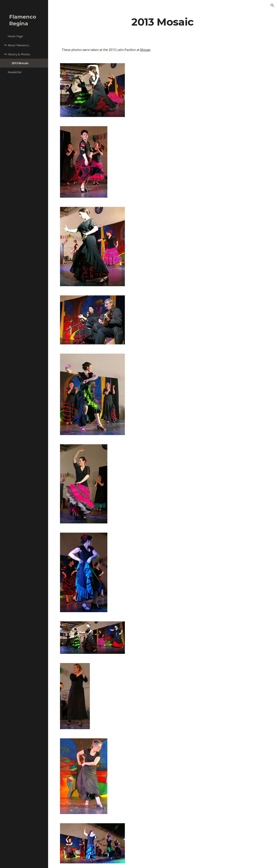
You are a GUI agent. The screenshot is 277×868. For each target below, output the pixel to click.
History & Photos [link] (19, 54)
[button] (272, 5)
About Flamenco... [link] (19, 45)
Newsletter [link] (15, 72)
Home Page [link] (15, 36)
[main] (163, 22)
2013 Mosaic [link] (20, 63)
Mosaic (145, 50)
